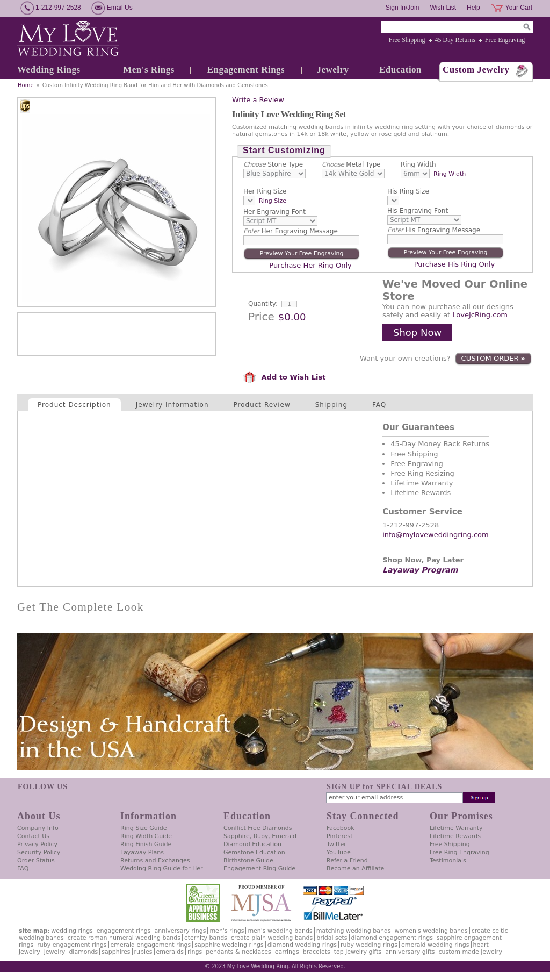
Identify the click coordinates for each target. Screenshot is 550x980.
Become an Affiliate (355, 868)
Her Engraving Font (274, 212)
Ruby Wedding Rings (369, 945)
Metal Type (351, 164)
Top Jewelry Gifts (358, 952)
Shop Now (417, 332)
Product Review (262, 405)
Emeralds (170, 952)
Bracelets (317, 952)
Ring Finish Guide (146, 844)
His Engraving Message (434, 230)
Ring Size (273, 201)
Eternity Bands (206, 938)
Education (400, 70)
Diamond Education (252, 844)
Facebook (341, 828)
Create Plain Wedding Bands (272, 938)
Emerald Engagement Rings (151, 945)
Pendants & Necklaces (238, 952)
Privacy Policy (37, 844)
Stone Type (273, 164)
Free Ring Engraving (459, 852)
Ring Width (418, 164)
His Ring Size (408, 191)
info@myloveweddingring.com (436, 535)
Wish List (443, 8)
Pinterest (340, 836)
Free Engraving (505, 40)
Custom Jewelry (476, 70)
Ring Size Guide (144, 828)
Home (26, 85)
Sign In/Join (403, 8)
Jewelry (332, 70)
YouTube (339, 852)
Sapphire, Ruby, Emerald (260, 836)
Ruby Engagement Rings (72, 945)
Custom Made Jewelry (471, 952)
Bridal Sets (332, 938)
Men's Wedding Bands (280, 931)
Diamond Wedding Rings (302, 945)
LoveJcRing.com (480, 315)
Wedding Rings (49, 70)
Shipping (331, 405)
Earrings (287, 952)
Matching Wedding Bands (354, 931)
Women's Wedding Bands (431, 931)
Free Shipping (407, 40)
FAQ (379, 405)
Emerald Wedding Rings (435, 945)
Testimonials (448, 860)
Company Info (38, 828)
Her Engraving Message (291, 231)
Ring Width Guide (146, 836)
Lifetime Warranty (456, 828)
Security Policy (39, 852)
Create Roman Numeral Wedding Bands (124, 938)
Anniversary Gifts (410, 952)
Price (261, 317)
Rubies (143, 952)
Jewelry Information (172, 405)
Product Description (74, 405)
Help (473, 8)
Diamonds (83, 952)
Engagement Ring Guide (259, 868)
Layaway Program (420, 570)
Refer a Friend (347, 860)
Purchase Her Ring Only (310, 265)
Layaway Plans (142, 852)
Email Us (120, 8)
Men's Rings (149, 70)
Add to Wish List (284, 377)
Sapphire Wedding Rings (229, 945)
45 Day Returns (455, 40)
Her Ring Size (265, 191)
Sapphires (116, 952)
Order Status (36, 860)
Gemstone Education (254, 852)
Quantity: (263, 304)
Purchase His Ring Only (455, 264)
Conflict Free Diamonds (258, 828)
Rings (195, 952)
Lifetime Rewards (455, 836)
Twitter (336, 844)
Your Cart (519, 8)
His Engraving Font (418, 211)
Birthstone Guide (248, 860)
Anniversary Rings (180, 931)
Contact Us (33, 836)
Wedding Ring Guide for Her (162, 868)
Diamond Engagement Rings (392, 938)
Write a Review (258, 100)
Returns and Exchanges (155, 860)
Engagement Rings (246, 70)
